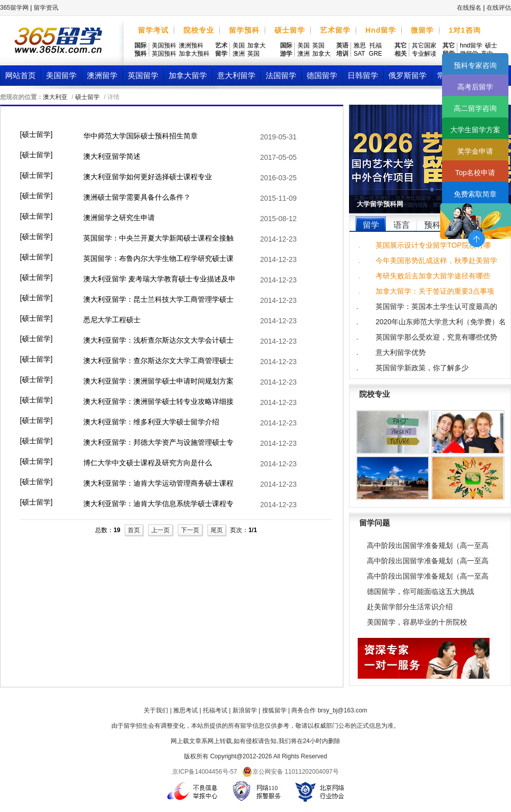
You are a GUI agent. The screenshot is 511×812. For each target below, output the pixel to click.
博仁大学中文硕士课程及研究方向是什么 (148, 463)
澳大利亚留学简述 (112, 156)
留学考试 (153, 30)
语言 (402, 225)
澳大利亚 (55, 97)
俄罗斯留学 (408, 75)
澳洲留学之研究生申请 (119, 218)
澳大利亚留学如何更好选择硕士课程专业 (148, 177)
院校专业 (199, 30)
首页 (134, 530)
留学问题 (375, 523)
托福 (376, 45)
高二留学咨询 (475, 108)
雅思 (360, 45)
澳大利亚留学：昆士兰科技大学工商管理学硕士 (158, 299)
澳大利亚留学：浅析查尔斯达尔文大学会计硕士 (158, 340)
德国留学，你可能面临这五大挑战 (421, 591)
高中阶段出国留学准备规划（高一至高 (428, 545)
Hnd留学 (381, 30)
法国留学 (281, 75)
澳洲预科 (191, 45)
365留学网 (14, 8)
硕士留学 (290, 30)
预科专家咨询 (475, 65)
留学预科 (244, 30)
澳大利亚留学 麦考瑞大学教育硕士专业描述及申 (159, 279)
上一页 (160, 530)
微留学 (422, 30)
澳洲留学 (102, 75)
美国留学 (61, 75)
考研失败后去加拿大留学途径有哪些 (433, 276)
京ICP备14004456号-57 (205, 772)
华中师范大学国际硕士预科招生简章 (141, 136)
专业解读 (424, 54)
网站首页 (20, 75)
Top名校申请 (475, 173)
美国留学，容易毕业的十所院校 (417, 622)
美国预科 (164, 45)
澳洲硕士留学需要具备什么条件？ (137, 197)
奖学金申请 (475, 151)
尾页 (217, 530)
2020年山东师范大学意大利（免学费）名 (440, 322)
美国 (239, 45)
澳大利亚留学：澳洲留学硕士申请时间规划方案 (158, 381)
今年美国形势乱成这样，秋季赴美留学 (436, 260)
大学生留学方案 (475, 130)
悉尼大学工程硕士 (112, 320)
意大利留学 (236, 75)
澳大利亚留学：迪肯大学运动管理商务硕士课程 (158, 483)
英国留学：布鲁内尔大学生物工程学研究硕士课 (158, 258)
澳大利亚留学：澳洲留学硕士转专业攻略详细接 (158, 401)
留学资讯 (46, 8)
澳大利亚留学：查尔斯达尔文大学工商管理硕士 (158, 361)
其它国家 (424, 45)
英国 (253, 54)
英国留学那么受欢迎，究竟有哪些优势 (436, 337)
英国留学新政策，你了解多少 (422, 368)
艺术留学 (335, 30)
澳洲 (239, 54)
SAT (359, 54)
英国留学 (143, 75)
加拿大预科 (194, 54)
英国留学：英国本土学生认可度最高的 (436, 306)
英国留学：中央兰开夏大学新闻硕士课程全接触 (158, 238)
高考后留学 (475, 87)
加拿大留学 (188, 75)
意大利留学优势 (401, 352)
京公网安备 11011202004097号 (291, 772)
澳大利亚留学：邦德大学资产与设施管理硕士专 (158, 442)
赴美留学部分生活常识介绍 (410, 607)
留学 (371, 225)
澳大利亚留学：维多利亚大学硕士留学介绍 (151, 422)
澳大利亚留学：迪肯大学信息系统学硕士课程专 (158, 504)
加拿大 (257, 45)
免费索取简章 (475, 194)
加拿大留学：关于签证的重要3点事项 (435, 291)
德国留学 (322, 75)
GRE (376, 54)
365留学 (58, 43)
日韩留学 (363, 75)
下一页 (190, 530)
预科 (432, 225)
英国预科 (164, 54)
